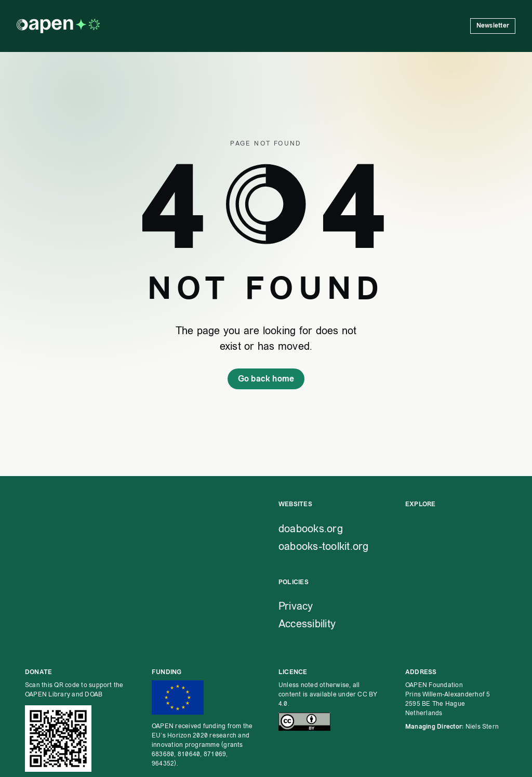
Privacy (296, 606)
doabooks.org (311, 529)
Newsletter (493, 26)
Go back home (266, 379)
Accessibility (307, 624)
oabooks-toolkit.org (324, 546)
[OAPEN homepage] (58, 26)
